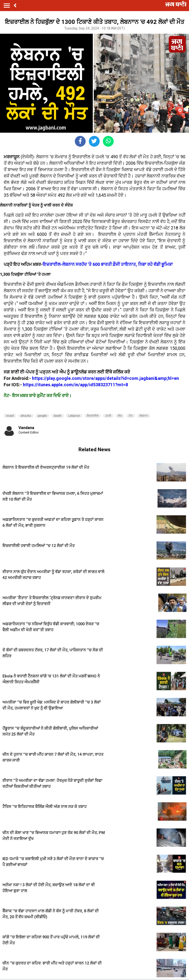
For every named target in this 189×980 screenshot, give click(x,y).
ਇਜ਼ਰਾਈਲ (93, 416)
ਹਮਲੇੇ (108, 416)
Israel (10, 416)
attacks (26, 416)
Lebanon (74, 416)
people (42, 416)
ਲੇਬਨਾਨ (144, 416)
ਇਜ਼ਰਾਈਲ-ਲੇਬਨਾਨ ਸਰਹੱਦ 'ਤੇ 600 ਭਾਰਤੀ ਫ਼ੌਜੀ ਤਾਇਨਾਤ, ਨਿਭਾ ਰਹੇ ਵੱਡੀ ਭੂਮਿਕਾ (108, 264)
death (58, 416)
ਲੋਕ (120, 416)
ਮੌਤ (131, 416)
